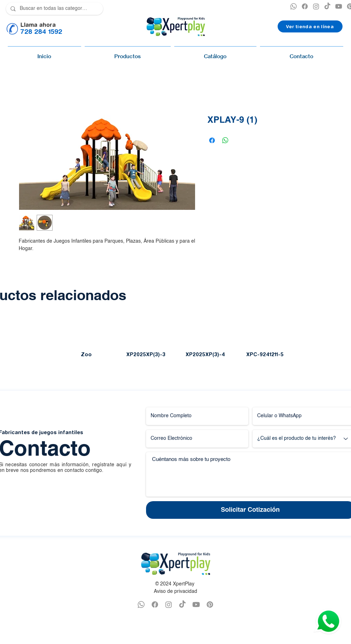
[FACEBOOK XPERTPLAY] (155, 604)
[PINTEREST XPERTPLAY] (210, 604)
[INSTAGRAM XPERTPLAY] (316, 6)
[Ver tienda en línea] (310, 26)
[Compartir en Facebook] (212, 140)
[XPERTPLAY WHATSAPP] (293, 6)
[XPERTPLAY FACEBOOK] (305, 6)
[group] (175, 340)
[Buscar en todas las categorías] (54, 9)
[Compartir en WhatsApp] (225, 140)
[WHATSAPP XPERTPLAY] (141, 604)
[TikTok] (327, 6)
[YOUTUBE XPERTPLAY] (339, 6)
